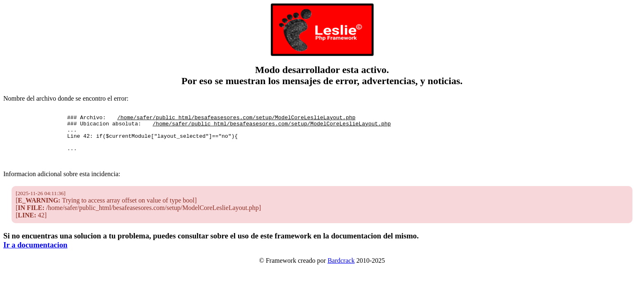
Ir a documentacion (35, 253)
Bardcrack (341, 269)
